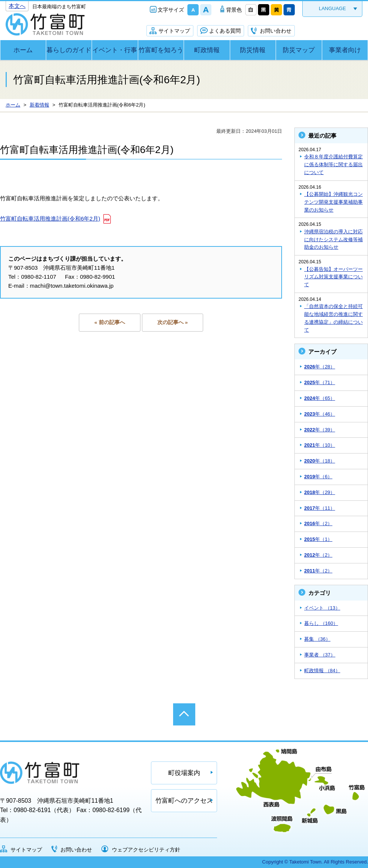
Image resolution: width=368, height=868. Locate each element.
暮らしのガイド (69, 50)
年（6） (318, 477)
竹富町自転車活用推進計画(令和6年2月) (50, 219)
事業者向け (345, 50)
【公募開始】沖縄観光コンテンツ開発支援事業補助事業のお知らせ (333, 202)
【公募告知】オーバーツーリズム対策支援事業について (333, 277)
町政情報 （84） (322, 671)
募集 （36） (317, 639)
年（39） (320, 430)
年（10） (320, 445)
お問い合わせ (276, 31)
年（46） (320, 414)
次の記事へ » (173, 322)
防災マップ (299, 50)
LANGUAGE (332, 8)
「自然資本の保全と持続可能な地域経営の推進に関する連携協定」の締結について (333, 318)
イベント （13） (322, 608)
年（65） (320, 398)
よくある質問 (225, 31)
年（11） (320, 508)
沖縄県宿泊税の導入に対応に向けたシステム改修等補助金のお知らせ (333, 240)
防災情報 (253, 50)
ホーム (23, 50)
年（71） (320, 382)
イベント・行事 (115, 50)
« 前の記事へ (109, 322)
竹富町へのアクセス (184, 801)
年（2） (318, 523)
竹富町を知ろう (161, 50)
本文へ (17, 6)
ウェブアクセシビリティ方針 (146, 850)
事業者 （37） (320, 655)
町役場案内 (184, 773)
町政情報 (207, 50)
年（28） (320, 367)
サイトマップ (174, 31)
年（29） (320, 492)
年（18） (320, 461)
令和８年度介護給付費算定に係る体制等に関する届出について (333, 164)
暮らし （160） (321, 623)
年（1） (318, 539)
